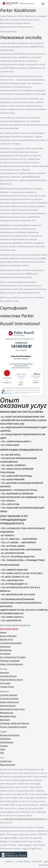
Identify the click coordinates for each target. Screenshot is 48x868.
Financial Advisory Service (11, 680)
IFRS (2, 753)
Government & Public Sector (12, 709)
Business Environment (10, 735)
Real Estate (5, 720)
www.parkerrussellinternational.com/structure (24, 819)
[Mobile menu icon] (43, 4)
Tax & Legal (5, 683)
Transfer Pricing (7, 687)
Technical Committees (10, 661)
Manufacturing (7, 713)
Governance (5, 647)
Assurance (4, 673)
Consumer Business (9, 695)
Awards (3, 632)
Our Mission (5, 654)
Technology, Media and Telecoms (15, 723)
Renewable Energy (8, 716)
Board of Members (8, 636)
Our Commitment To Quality (13, 657)
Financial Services (8, 706)
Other (3, 749)
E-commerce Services (9, 699)
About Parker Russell (9, 629)
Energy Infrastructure (9, 702)
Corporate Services (8, 676)
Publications (5, 739)
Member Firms (6, 639)
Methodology (6, 650)
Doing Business (7, 742)
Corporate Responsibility (11, 643)
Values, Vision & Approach (11, 664)
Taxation (4, 746)
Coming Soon (6, 761)
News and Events (8, 765)
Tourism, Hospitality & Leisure (13, 727)
